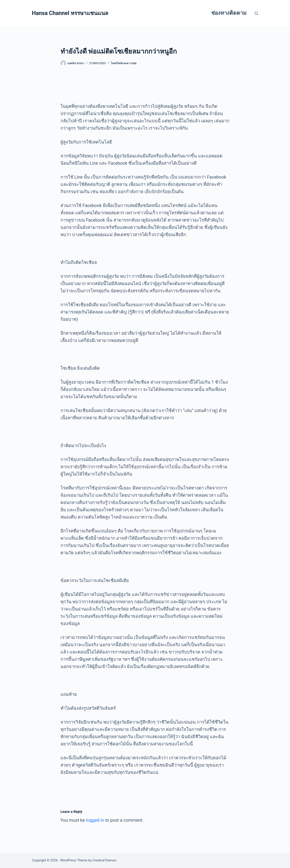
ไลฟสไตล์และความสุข (124, 63)
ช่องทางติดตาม (229, 13)
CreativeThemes (105, 860)
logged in (95, 820)
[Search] (256, 13)
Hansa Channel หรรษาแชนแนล (70, 13)
